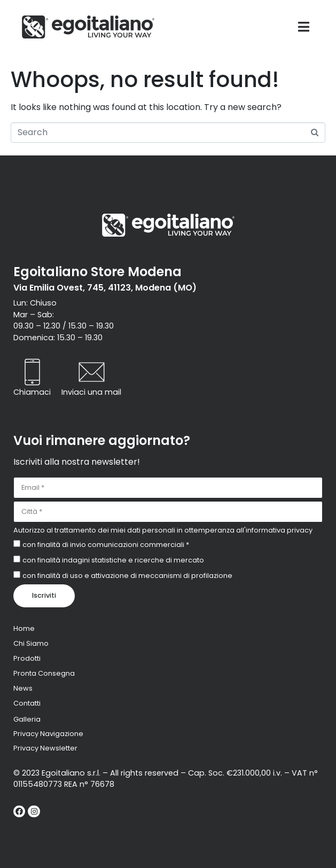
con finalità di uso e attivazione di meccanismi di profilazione (127, 576)
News (23, 688)
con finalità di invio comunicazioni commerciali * (106, 545)
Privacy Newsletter (45, 748)
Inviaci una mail (91, 392)
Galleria (27, 719)
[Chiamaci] (32, 372)
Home (24, 628)
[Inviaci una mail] (92, 372)
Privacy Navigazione (48, 734)
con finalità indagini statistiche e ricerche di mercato (113, 560)
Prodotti (27, 658)
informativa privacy (279, 530)
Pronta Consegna (44, 673)
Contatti (27, 703)
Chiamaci (32, 392)
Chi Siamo (31, 643)
